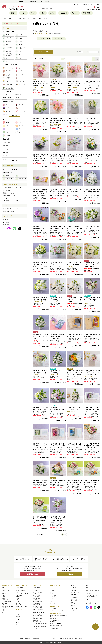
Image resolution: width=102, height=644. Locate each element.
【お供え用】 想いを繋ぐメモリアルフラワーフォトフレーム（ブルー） (75, 446)
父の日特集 (35, 591)
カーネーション (53, 595)
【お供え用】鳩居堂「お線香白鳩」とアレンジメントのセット (75, 228)
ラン (51, 600)
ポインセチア (53, 589)
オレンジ (18, 616)
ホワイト (18, 623)
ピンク (17, 613)
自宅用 (3, 613)
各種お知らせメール (75, 604)
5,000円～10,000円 (20, 95)
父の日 (3, 592)
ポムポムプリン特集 (37, 616)
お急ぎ (43, 13)
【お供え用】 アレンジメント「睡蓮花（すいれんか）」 (92, 192)
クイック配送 (53, 609)
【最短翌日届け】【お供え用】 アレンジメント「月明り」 (40, 336)
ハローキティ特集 (37, 614)
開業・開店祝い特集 (37, 619)
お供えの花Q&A (36, 605)
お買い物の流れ (74, 598)
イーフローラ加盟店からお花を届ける (14, 188)
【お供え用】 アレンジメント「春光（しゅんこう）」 (58, 84)
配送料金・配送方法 (75, 599)
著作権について (55, 639)
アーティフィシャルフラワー (22, 594)
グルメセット (19, 602)
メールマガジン (74, 609)
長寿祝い (4, 605)
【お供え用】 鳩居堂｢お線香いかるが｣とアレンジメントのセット (57, 228)
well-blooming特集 (37, 594)
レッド (17, 612)
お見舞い (4, 611)
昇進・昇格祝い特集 (37, 622)
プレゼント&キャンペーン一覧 (57, 610)
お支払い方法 (74, 601)
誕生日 (13, 13)
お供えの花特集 (36, 603)
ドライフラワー (19, 595)
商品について (74, 594)
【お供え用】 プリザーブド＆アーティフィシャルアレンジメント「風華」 (92, 373)
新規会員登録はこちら (32, 574)
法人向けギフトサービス (10, 169)
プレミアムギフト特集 (38, 609)
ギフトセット (19, 603)
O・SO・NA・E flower (44, 39)
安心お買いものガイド (76, 593)
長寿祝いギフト (36, 617)
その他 (72, 610)
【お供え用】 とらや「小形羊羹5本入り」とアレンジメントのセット (40, 228)
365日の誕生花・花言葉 (9, 211)
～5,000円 (5, 95)
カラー (51, 598)
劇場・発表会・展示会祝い (8, 606)
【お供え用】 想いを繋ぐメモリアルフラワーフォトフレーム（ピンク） (58, 446)
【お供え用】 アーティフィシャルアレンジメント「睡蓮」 (92, 157)
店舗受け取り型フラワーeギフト (14, 196)
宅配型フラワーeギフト (9, 193)
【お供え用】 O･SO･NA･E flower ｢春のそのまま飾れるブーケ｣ (57, 120)
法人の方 (75, 13)
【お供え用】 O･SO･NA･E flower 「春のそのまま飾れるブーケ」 (40, 84)
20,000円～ (18, 98)
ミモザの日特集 (36, 597)
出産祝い (4, 595)
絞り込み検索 (43, 52)
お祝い (3, 609)
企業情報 (22, 639)
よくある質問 (97, 4)
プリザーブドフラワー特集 (39, 611)
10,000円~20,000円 (7, 98)
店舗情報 (53, 622)
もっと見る (14, 115)
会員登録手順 (74, 607)
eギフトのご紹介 (54, 620)
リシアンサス (53, 597)
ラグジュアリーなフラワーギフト (40, 626)
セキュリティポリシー (45, 639)
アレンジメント (19, 587)
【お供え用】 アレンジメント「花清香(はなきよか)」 (58, 409)
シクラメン (52, 591)
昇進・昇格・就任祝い (7, 602)
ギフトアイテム (19, 605)
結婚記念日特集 (36, 598)
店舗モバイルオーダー (56, 624)
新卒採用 (69, 639)
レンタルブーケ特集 (37, 608)
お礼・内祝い (5, 608)
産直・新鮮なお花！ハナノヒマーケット (14, 201)
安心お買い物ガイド (87, 4)
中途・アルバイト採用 (77, 639)
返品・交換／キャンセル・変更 (78, 602)
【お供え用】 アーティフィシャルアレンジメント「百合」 (75, 157)
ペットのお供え (59, 39)
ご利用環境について (90, 594)
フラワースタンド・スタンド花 (23, 606)
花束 (17, 589)
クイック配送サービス (41, 33)
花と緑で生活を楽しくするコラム (11, 209)
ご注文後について (90, 589)
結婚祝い (4, 597)
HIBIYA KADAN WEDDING (56, 627)
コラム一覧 (88, 602)
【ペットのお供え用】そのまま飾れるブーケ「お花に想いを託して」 (92, 446)
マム (51, 592)
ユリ (51, 602)
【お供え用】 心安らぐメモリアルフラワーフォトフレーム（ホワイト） (40, 446)
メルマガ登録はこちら (70, 574)
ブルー (17, 620)
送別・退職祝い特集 (37, 602)
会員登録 (73, 605)
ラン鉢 (17, 598)
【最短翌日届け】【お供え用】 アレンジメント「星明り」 (75, 300)
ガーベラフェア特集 (37, 592)
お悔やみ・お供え (6, 591)
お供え (52, 13)
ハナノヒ (14, 198)
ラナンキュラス (53, 603)
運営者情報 (28, 639)
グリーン (18, 621)
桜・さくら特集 (36, 595)
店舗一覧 (87, 13)
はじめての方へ (77, 4)
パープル (18, 618)
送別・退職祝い (5, 603)
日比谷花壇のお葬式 (55, 628)
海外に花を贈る (14, 190)
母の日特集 (35, 589)
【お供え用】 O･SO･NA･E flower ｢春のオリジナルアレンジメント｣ (74, 84)
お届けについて (74, 596)
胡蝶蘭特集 (35, 620)
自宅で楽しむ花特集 (37, 606)
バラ (51, 587)
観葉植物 (18, 597)
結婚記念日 (63, 13)
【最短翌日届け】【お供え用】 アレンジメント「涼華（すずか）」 (92, 265)
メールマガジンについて (91, 595)
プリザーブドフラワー (21, 592)
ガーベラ (52, 594)
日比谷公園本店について (56, 625)
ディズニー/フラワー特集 (38, 613)
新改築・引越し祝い (6, 600)
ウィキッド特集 (36, 587)
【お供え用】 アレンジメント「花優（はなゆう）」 (92, 300)
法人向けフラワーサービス (39, 628)
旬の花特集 (35, 600)
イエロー (18, 615)
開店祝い (4, 598)
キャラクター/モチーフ (21, 591)
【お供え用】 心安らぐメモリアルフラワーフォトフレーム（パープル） (92, 409)
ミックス (18, 624)
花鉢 (17, 600)
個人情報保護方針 (35, 639)
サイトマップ (63, 639)
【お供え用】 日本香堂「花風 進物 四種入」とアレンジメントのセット (40, 192)
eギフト (23, 13)
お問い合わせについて (91, 597)
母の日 (33, 13)
